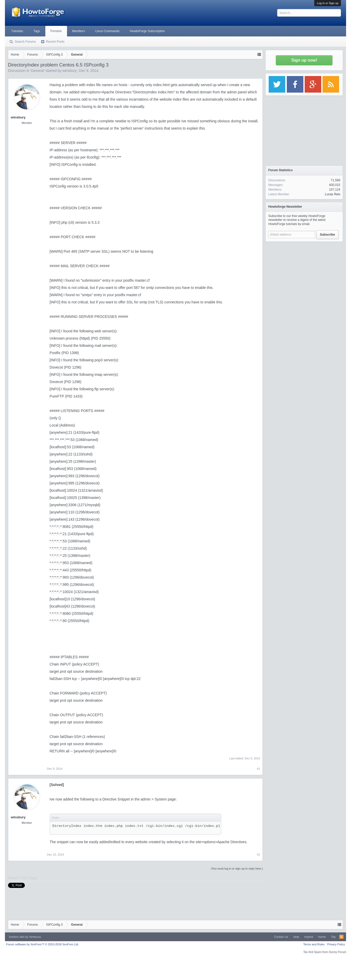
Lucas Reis (332, 194)
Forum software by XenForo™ (43, 944)
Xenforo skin (17, 937)
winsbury (70, 71)
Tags (37, 31)
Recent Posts (55, 42)
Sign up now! (304, 60)
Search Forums (25, 42)
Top (333, 937)
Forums (56, 31)
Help (296, 937)
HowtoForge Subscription (147, 31)
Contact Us (281, 937)
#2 (258, 855)
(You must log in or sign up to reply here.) (237, 869)
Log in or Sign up (328, 3)
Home (322, 937)
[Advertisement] (304, 277)
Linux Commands (108, 31)
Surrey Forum (337, 952)
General (38, 71)
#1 (258, 769)
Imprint (309, 937)
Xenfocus (35, 937)
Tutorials (17, 31)
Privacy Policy (336, 944)
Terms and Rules (314, 944)
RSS (341, 937)
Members (79, 31)
